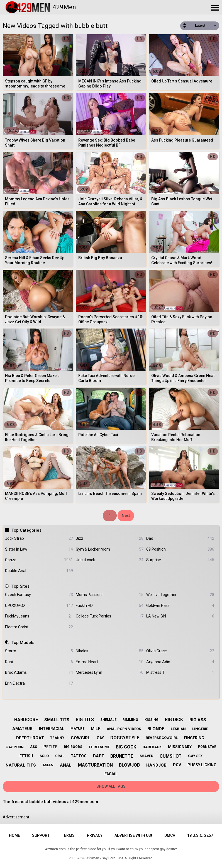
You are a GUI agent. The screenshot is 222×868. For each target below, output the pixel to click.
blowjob (129, 765)
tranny (57, 738)
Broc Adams (39, 673)
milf (96, 729)
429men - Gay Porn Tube (105, 858)
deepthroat (30, 738)
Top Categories (26, 530)
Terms (68, 835)
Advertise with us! (133, 835)
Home (14, 835)
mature (77, 729)
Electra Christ (39, 627)
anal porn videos (124, 729)
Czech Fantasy (39, 595)
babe (99, 756)
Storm (39, 651)
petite (50, 747)
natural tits (21, 765)
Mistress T (180, 673)
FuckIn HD (110, 606)
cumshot (171, 756)
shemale (108, 720)
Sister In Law (39, 549)
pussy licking (202, 765)
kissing (152, 720)
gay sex (195, 756)
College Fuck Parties (110, 616)
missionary (180, 747)
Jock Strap (39, 538)
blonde (156, 729)
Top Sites (20, 586)
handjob (156, 765)
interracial (52, 729)
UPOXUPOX (39, 606)
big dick (174, 720)
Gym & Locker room (110, 549)
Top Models (23, 643)
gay (100, 738)
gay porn (15, 747)
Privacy (95, 835)
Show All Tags (111, 786)
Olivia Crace (180, 651)
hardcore (26, 720)
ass (34, 747)
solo (44, 756)
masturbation (95, 765)
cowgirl (80, 738)
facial (111, 774)
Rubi (39, 662)
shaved (146, 756)
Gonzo (39, 560)
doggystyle (125, 738)
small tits (57, 720)
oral (60, 756)
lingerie (200, 729)
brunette (122, 756)
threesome (99, 747)
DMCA (170, 835)
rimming (130, 720)
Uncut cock (110, 560)
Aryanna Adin (180, 662)
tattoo (79, 756)
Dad (180, 538)
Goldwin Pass (180, 606)
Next (126, 516)
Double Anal (39, 571)
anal (66, 765)
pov (177, 765)
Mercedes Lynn (110, 673)
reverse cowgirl (162, 738)
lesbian (178, 729)
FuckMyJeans (39, 616)
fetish (26, 756)
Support (41, 835)
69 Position (180, 549)
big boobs (73, 747)
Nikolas (110, 651)
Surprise (180, 560)
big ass (198, 720)
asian (48, 765)
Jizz (110, 538)
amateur (22, 729)
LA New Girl (180, 616)
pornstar (207, 747)
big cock (126, 747)
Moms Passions (110, 595)
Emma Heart (110, 662)
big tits (85, 720)
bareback (152, 747)
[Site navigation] (215, 8)
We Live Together (180, 595)
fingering (194, 738)
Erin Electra (39, 683)
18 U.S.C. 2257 (200, 835)
